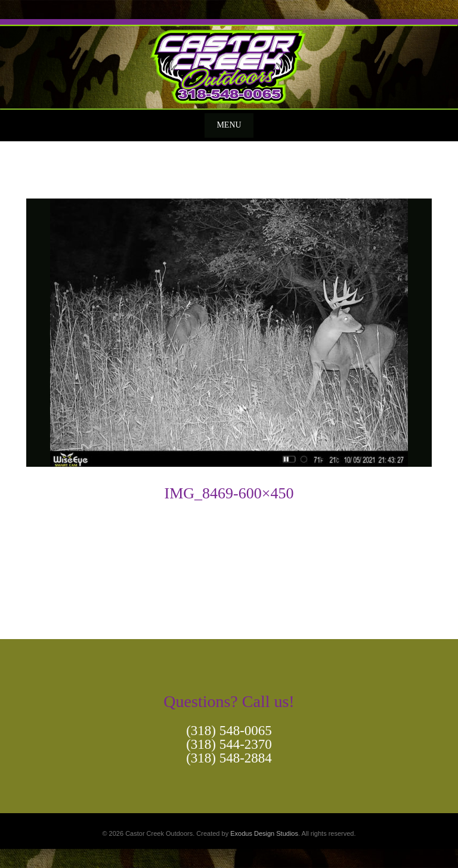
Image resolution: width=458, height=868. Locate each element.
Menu (229, 125)
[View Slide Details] (229, 64)
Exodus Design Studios (264, 833)
